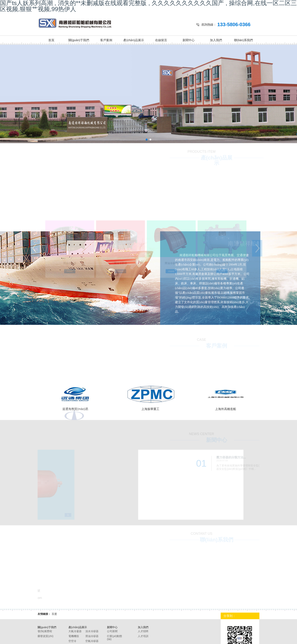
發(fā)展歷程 (45, 631)
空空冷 (72, 641)
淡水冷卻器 (92, 631)
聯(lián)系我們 (243, 40)
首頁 (51, 40)
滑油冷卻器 (92, 636)
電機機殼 (74, 636)
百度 (54, 614)
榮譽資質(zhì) (45, 636)
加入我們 (216, 40)
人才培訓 (143, 636)
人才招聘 (143, 631)
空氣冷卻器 (92, 641)
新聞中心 (189, 40)
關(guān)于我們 (79, 40)
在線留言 (161, 40)
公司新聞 (112, 631)
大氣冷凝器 (75, 631)
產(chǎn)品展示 (134, 40)
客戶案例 (106, 40)
